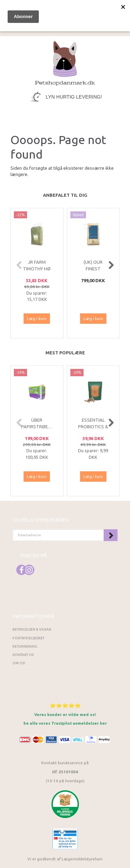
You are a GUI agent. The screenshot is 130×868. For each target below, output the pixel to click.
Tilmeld (111, 535)
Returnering (25, 646)
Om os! (19, 663)
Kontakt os (23, 655)
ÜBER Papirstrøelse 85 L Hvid (37, 426)
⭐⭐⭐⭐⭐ (65, 705)
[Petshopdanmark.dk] (65, 63)
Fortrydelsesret (28, 638)
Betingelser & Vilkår (32, 629)
